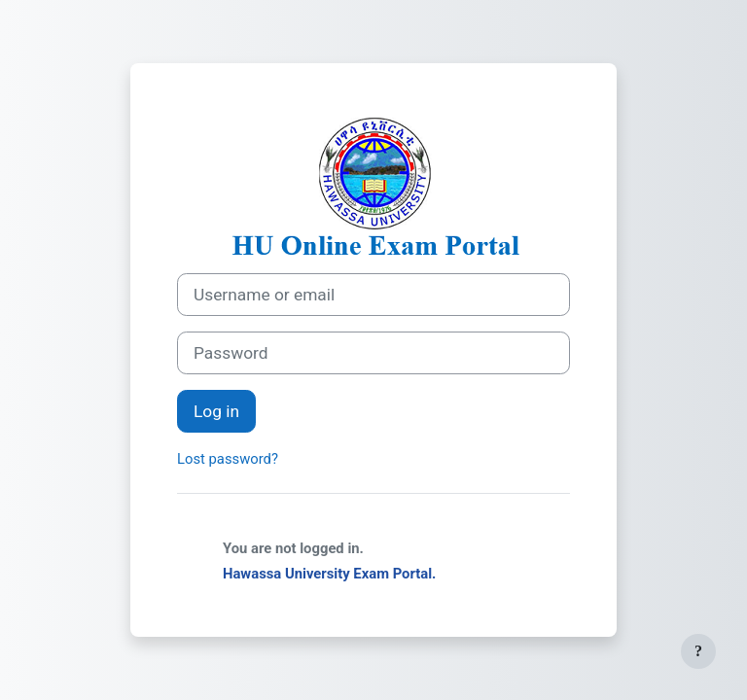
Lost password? (228, 459)
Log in (216, 411)
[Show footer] (698, 651)
